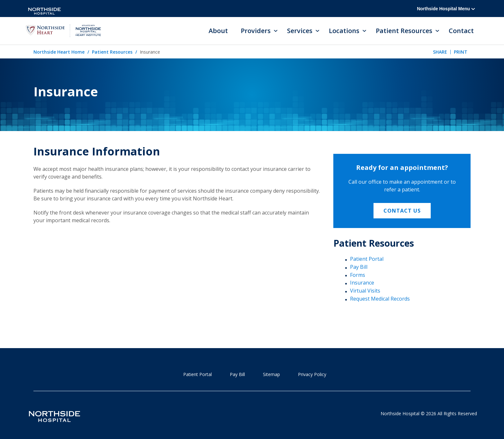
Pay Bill (359, 267)
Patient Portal (367, 259)
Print (461, 52)
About (218, 31)
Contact (461, 31)
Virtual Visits (365, 291)
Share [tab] (440, 52)
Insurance (362, 283)
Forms (358, 275)
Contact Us (402, 211)
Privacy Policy (312, 374)
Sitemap (271, 374)
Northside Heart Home (59, 52)
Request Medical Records (380, 299)
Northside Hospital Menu (446, 9)
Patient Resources (112, 52)
